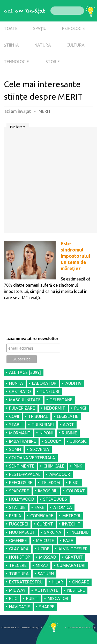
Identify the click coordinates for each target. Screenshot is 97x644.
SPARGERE (19, 491)
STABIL (16, 425)
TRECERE (18, 565)
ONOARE (81, 582)
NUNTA (16, 383)
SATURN (46, 574)
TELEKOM (51, 483)
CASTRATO (20, 391)
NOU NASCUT (22, 532)
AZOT (68, 425)
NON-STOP (20, 557)
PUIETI (32, 598)
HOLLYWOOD (22, 499)
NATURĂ (43, 45)
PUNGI (80, 408)
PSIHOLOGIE (73, 28)
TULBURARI (43, 425)
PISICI (74, 483)
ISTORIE (52, 62)
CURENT (45, 524)
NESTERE (76, 590)
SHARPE (47, 607)
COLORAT (76, 491)
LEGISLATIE (68, 416)
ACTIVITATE (46, 590)
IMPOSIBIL (48, 491)
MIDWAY (17, 590)
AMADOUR (60, 474)
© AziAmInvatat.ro (10, 628)
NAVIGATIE (20, 607)
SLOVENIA (40, 449)
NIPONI (46, 433)
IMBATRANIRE (23, 441)
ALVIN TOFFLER (73, 549)
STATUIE (17, 507)
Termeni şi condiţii (30, 628)
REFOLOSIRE (21, 483)
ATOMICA (63, 507)
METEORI (71, 516)
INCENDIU (80, 532)
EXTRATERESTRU (26, 582)
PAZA (68, 541)
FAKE (39, 507)
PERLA (15, 516)
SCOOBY (53, 441)
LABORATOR (44, 383)
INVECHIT (71, 524)
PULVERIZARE (22, 408)
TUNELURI (50, 391)
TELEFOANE (61, 400)
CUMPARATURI (71, 565)
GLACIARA (19, 549)
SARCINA (53, 532)
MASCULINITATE (25, 400)
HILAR (57, 582)
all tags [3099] (25, 372)
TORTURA (19, 574)
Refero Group (89, 628)
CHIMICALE (54, 466)
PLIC (13, 598)
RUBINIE (69, 433)
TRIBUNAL (38, 416)
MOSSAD (48, 557)
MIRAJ (42, 565)
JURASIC (79, 441)
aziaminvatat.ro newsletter (32, 339)
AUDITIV (74, 383)
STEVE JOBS (55, 499)
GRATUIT (74, 557)
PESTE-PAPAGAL (25, 474)
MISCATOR (58, 598)
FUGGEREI (18, 524)
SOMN (15, 449)
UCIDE (44, 549)
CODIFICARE (42, 516)
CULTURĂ (76, 45)
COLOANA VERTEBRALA (32, 458)
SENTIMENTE (22, 466)
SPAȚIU (40, 28)
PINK (78, 466)
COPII (14, 416)
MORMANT (20, 433)
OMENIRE (18, 541)
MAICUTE (45, 541)
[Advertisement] (48, 182)
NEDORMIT (55, 408)
